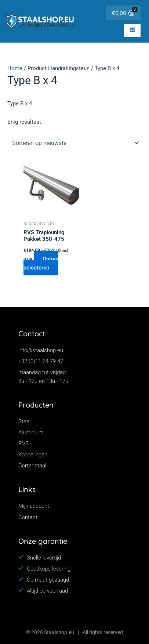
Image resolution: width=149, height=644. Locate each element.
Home (15, 68)
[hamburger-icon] (132, 30)
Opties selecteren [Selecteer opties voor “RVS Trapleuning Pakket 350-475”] (41, 263)
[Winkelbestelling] (74, 143)
